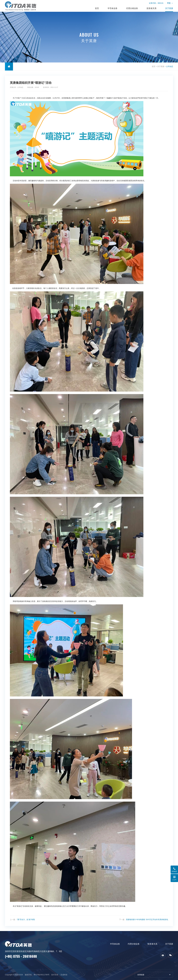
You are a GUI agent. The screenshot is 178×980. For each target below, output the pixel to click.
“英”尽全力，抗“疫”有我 (26, 920)
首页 (97, 8)
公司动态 (170, 66)
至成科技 (64, 975)
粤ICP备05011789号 (42, 975)
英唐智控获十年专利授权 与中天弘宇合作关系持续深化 (147, 920)
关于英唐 (169, 8)
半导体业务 (112, 8)
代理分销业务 (132, 8)
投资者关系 (152, 8)
